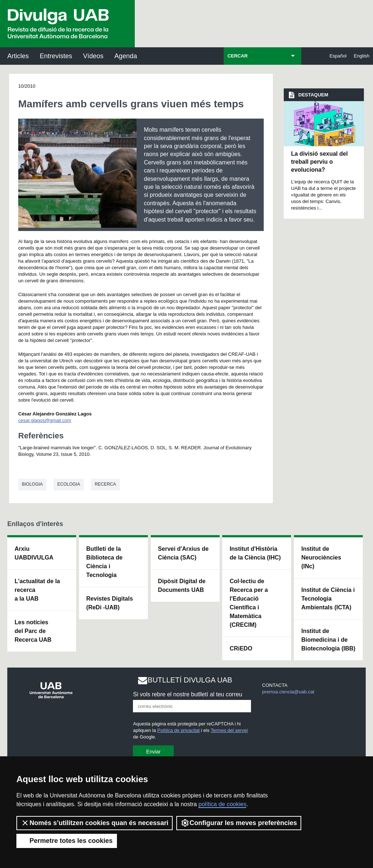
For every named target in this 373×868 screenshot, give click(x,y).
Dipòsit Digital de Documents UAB (182, 586)
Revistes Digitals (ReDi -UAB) (110, 603)
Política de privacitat (178, 730)
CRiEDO (241, 648)
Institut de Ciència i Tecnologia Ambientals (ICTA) (328, 599)
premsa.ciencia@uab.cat (288, 692)
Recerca (105, 484)
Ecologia (69, 484)
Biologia (32, 484)
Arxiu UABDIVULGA (34, 553)
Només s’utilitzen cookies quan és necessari (95, 823)
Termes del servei (229, 730)
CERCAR (237, 56)
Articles (18, 56)
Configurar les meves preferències (239, 823)
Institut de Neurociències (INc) (321, 558)
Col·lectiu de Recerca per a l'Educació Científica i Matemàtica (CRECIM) (249, 603)
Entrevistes (56, 56)
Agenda (126, 56)
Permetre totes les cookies (67, 841)
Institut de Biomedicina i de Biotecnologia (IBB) (328, 640)
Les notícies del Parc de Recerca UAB (33, 631)
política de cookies (223, 804)
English (362, 56)
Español (338, 56)
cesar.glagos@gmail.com (45, 420)
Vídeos (93, 56)
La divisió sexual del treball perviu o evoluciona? (319, 162)
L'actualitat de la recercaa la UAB (37, 590)
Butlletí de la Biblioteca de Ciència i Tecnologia (105, 562)
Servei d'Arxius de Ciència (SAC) (183, 553)
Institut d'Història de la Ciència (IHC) (255, 553)
